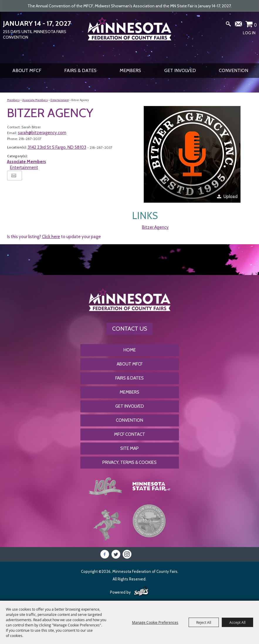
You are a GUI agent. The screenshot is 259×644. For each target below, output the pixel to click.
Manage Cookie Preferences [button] (155, 622)
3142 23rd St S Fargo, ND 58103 (57, 147)
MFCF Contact (130, 434)
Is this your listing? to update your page (54, 237)
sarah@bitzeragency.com (42, 133)
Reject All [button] (204, 622)
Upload (231, 197)
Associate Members (35, 100)
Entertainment (60, 100)
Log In (249, 33)
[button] (192, 154)
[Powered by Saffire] (141, 592)
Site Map (129, 448)
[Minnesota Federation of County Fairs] (129, 37)
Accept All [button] (237, 622)
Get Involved (180, 70)
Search (228, 25)
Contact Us (129, 329)
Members (130, 70)
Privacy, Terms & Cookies (129, 462)
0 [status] (255, 25)
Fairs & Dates (80, 70)
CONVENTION (233, 70)
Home (130, 350)
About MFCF (27, 70)
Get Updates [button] (239, 25)
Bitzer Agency (155, 227)
